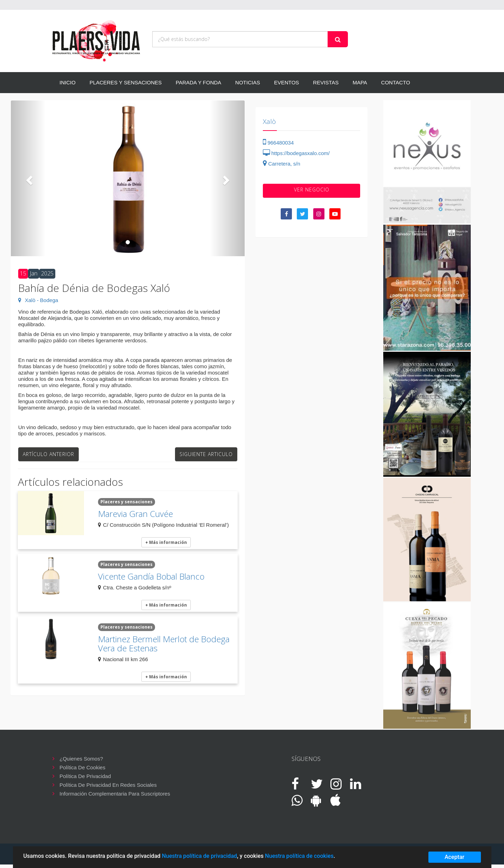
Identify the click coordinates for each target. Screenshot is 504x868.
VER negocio (312, 190)
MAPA (360, 82)
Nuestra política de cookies (299, 856)
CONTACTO (396, 82)
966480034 (278, 143)
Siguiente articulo (206, 454)
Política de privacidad (85, 776)
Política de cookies (82, 767)
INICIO (68, 82)
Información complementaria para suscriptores (115, 794)
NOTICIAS (248, 82)
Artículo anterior (48, 454)
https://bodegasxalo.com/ (296, 153)
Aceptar (454, 857)
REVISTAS (326, 82)
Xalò (269, 121)
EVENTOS (286, 82)
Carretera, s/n (282, 164)
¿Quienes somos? (81, 759)
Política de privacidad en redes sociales (108, 785)
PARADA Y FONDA (198, 82)
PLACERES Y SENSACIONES (126, 82)
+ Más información (166, 542)
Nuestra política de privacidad (199, 856)
